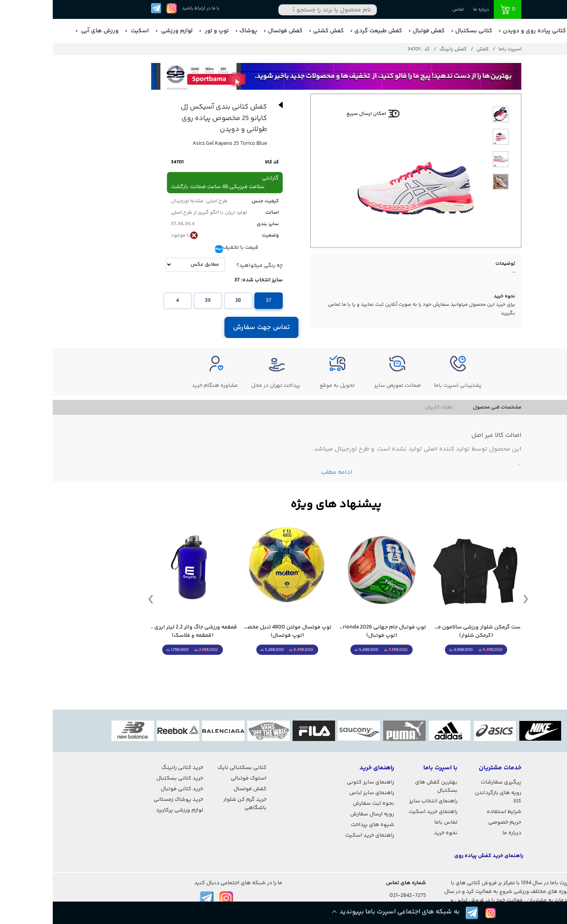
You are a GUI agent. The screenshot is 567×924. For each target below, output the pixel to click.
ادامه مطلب (284, 472)
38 (185, 301)
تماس (405, 10)
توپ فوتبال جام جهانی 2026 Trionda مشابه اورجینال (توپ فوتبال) (329, 632)
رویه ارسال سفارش (319, 814)
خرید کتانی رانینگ (130, 768)
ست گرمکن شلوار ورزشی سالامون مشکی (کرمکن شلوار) (423, 632)
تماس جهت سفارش (209, 327)
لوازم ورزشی (123, 31)
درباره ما (428, 10)
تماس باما (393, 822)
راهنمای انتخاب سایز (381, 801)
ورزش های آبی (46, 31)
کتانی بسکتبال (421, 31)
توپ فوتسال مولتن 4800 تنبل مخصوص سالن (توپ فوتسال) (234, 632)
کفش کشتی (276, 31)
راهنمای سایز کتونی (318, 782)
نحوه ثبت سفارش (321, 804)
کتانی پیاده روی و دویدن (482, 31)
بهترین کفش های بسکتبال (384, 786)
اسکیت (86, 31)
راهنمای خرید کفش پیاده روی (436, 856)
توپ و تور (163, 31)
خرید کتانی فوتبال (129, 789)
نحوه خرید (393, 833)
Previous (98, 599)
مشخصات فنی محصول (444, 407)
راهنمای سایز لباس (319, 793)
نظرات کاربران (386, 407)
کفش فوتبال (376, 31)
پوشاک (195, 31)
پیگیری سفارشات (448, 782)
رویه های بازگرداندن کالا (445, 797)
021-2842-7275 (355, 896)
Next (473, 599)
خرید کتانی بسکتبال (127, 778)
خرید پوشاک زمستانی (126, 800)
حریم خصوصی (452, 822)
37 (216, 301)
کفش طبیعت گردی (325, 31)
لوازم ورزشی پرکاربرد (127, 810)
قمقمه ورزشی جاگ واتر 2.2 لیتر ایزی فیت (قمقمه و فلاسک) (140, 632)
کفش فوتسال (232, 31)
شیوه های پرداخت (320, 825)
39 (155, 301)
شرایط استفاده (451, 812)
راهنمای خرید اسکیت (380, 812)
